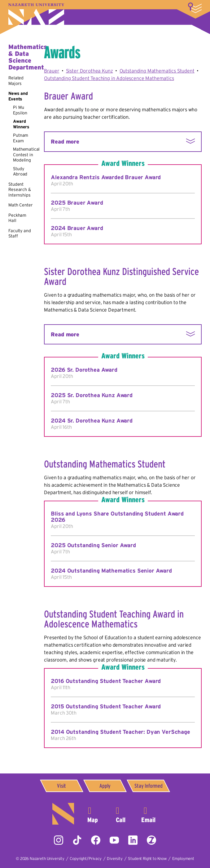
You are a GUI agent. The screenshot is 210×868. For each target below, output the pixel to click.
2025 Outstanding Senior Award (93, 545)
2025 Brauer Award (77, 203)
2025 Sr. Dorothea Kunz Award (92, 395)
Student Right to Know (147, 859)
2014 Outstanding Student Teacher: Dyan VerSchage (120, 732)
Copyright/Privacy (85, 859)
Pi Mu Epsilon (20, 110)
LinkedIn (133, 840)
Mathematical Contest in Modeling (26, 155)
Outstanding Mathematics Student (157, 71)
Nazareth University (36, 14)
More (195, 8)
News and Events (18, 96)
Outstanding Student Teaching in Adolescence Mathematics (109, 78)
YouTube (114, 840)
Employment (183, 859)
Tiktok (77, 840)
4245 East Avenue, (93, 814)
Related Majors (16, 81)
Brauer (52, 71)
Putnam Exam (21, 138)
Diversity (115, 859)
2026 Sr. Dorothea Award (84, 370)
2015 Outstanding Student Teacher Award (106, 706)
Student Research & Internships (20, 190)
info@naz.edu (148, 814)
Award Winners (21, 124)
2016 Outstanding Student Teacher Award (106, 681)
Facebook (96, 840)
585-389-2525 (120, 814)
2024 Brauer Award (77, 228)
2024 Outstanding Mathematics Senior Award (111, 571)
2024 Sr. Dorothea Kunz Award (92, 421)
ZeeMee (151, 840)
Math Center (20, 205)
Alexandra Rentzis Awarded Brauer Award (106, 177)
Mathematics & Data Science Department (28, 57)
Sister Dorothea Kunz (90, 71)
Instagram (59, 840)
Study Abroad (20, 171)
